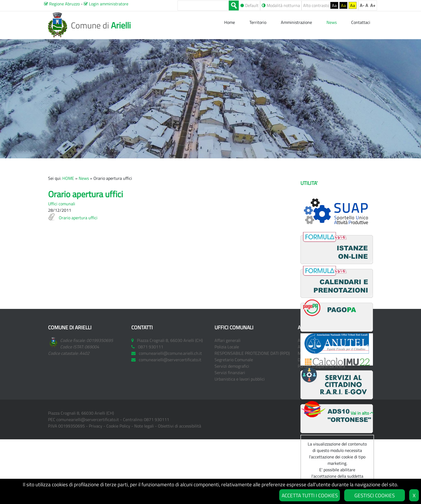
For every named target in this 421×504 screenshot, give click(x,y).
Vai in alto (360, 413)
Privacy (96, 426)
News (84, 178)
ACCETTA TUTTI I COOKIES (310, 495)
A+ (373, 5)
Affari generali (228, 340)
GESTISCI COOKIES (375, 495)
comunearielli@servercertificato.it (88, 419)
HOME (68, 178)
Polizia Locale (227, 347)
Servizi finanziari (230, 372)
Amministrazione (296, 22)
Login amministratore (106, 4)
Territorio (258, 22)
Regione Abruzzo (62, 4)
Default (249, 5)
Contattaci (361, 22)
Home (230, 22)
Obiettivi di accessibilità (179, 426)
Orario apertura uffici (78, 218)
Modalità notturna (281, 5)
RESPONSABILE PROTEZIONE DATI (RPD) (252, 353)
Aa (334, 5)
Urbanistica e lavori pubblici (240, 379)
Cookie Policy (118, 426)
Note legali (144, 426)
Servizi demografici (232, 366)
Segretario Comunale (234, 360)
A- (362, 5)
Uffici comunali (62, 204)
